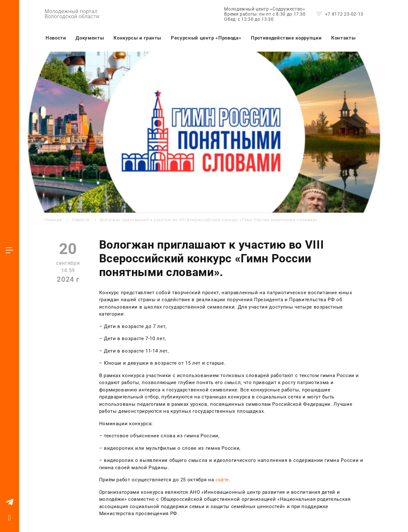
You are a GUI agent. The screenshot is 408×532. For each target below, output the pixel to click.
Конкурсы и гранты (137, 38)
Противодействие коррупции (286, 38)
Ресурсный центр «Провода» (206, 38)
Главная (53, 220)
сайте (222, 480)
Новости (56, 38)
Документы (90, 38)
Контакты (343, 38)
